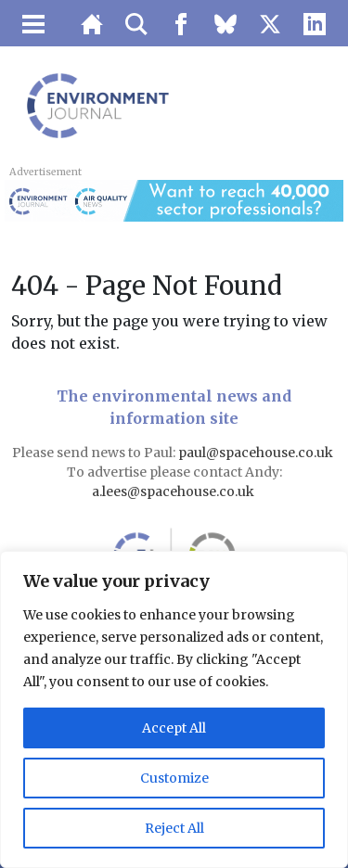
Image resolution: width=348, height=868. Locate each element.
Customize (174, 778)
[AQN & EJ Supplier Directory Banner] (174, 199)
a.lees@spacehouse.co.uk (174, 491)
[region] (174, 709)
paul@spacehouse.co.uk (257, 453)
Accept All (174, 728)
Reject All (174, 828)
